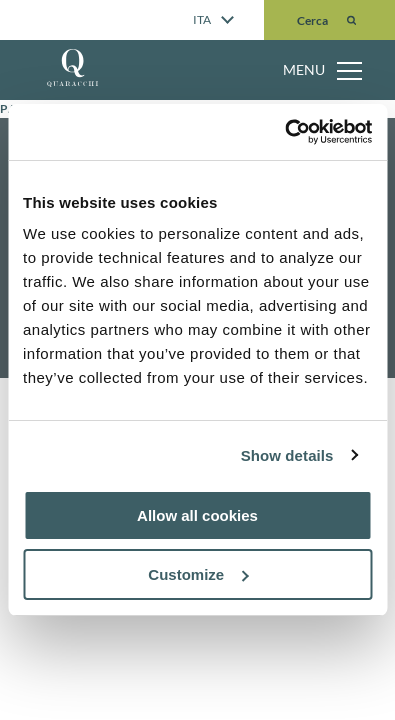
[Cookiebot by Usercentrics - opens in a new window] (284, 132)
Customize (198, 574)
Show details (287, 455)
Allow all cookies (197, 515)
